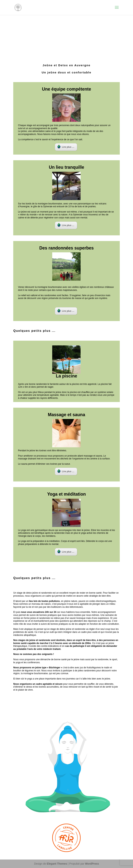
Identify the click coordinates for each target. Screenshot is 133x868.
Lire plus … (66, 147)
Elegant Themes (57, 864)
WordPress (92, 864)
